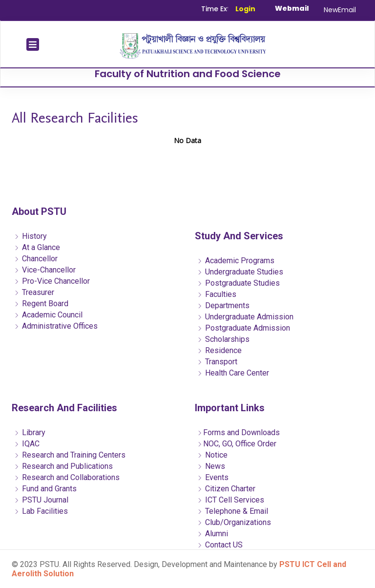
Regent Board (41, 304)
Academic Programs (236, 261)
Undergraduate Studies (240, 272)
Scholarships (223, 339)
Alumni (213, 534)
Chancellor (36, 259)
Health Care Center (233, 373)
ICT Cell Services (231, 500)
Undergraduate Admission (245, 317)
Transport (217, 362)
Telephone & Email (233, 511)
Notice (212, 455)
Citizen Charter (226, 489)
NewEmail (340, 10)
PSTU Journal (41, 500)
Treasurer (34, 292)
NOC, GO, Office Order (237, 444)
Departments (223, 305)
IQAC (27, 444)
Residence (219, 350)
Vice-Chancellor (45, 270)
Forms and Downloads (239, 432)
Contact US (220, 545)
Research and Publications (63, 466)
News (211, 466)
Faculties (217, 294)
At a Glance (37, 247)
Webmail (292, 8)
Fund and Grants (45, 489)
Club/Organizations (234, 522)
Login (245, 9)
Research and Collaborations (67, 477)
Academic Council (48, 315)
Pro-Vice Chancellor (52, 281)
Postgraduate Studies (239, 283)
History (31, 236)
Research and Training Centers (70, 455)
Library (30, 432)
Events (213, 477)
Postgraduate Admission (244, 328)
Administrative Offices (56, 326)
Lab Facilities (41, 511)
